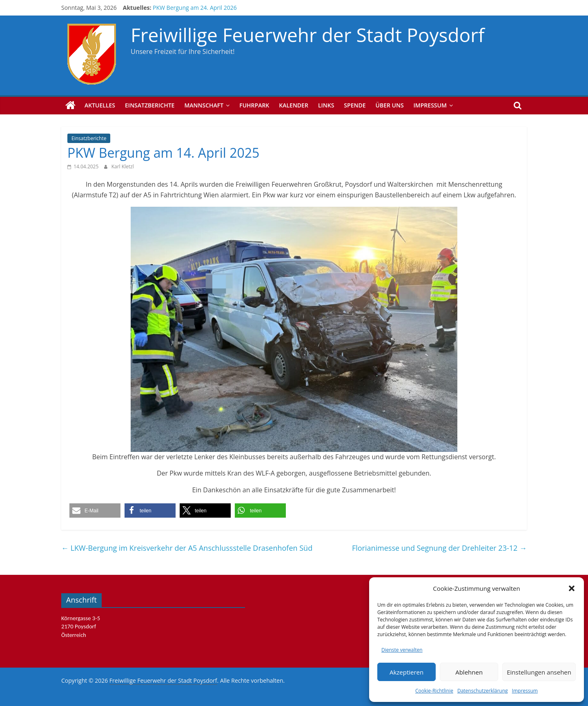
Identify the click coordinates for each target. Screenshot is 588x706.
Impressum (525, 691)
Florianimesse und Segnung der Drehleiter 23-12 (439, 548)
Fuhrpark (254, 105)
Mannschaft (204, 105)
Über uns (390, 105)
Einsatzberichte (150, 105)
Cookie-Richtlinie (434, 691)
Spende (355, 105)
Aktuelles (100, 105)
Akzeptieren (406, 672)
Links (326, 105)
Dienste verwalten (402, 650)
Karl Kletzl (123, 166)
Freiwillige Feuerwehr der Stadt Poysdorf (307, 35)
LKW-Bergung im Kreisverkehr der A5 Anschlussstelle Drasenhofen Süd (187, 548)
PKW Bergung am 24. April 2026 (195, 8)
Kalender (294, 105)
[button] (572, 588)
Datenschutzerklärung (483, 691)
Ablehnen (469, 672)
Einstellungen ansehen (539, 672)
